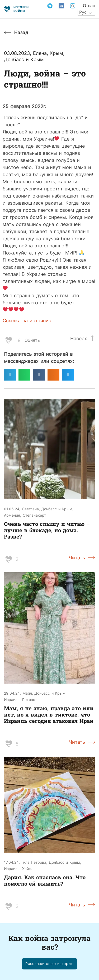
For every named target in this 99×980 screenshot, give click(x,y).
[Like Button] (9, 340)
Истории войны (21, 9)
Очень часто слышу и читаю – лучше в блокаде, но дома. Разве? (47, 530)
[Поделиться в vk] (39, 375)
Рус (83, 12)
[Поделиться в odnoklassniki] (53, 375)
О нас (89, 6)
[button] (49, 964)
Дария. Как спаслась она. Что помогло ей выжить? (45, 880)
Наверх (79, 338)
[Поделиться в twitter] (68, 375)
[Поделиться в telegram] (10, 375)
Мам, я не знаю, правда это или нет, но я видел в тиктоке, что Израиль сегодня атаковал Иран (49, 714)
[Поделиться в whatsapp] (24, 375)
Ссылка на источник (27, 320)
